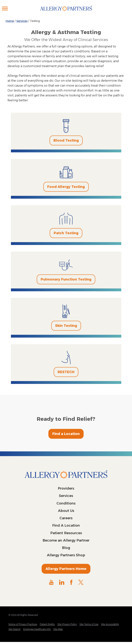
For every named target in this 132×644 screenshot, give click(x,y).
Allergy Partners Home (66, 569)
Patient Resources (66, 533)
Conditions (66, 503)
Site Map (58, 629)
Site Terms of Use (89, 624)
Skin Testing (66, 326)
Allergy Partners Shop (66, 555)
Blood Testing (66, 140)
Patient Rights (47, 624)
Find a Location (66, 434)
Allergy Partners (66, 12)
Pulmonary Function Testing (66, 279)
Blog (66, 548)
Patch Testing (66, 233)
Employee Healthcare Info (37, 629)
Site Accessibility (110, 624)
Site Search (14, 629)
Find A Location (66, 525)
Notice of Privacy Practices (23, 624)
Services (66, 496)
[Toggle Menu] (5, 8)
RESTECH (66, 372)
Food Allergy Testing (66, 187)
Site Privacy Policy (67, 624)
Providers (66, 488)
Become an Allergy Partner (66, 540)
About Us (66, 511)
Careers (66, 518)
